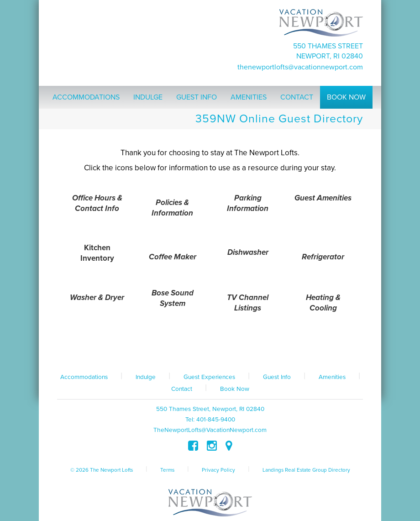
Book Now (235, 389)
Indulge (146, 377)
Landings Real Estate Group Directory (306, 470)
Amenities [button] (249, 97)
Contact (182, 389)
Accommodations (84, 377)
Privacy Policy (218, 470)
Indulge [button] (148, 97)
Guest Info (277, 377)
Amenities (332, 377)
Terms (167, 470)
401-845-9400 (216, 420)
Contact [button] (297, 97)
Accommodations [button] (86, 97)
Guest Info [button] (197, 97)
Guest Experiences (209, 377)
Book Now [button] (346, 97)
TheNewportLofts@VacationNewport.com (300, 67)
